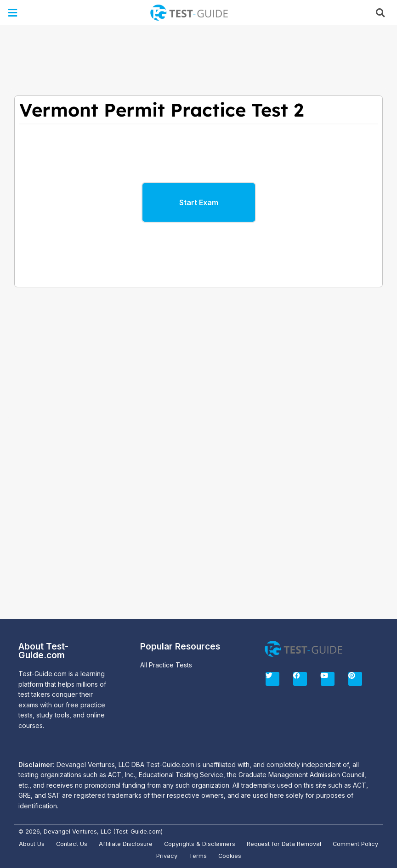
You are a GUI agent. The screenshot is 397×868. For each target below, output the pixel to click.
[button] (13, 13)
